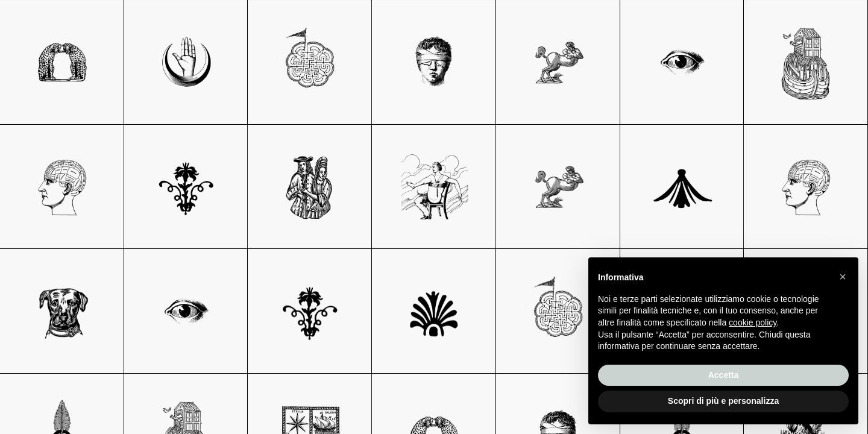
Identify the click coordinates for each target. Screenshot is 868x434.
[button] (843, 277)
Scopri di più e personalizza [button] (723, 401)
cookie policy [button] (753, 322)
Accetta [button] (724, 375)
